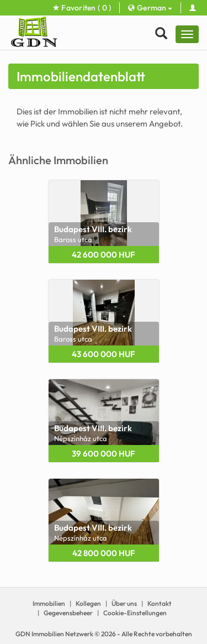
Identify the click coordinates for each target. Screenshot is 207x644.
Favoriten (82, 8)
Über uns (124, 603)
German (150, 8)
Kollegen (88, 603)
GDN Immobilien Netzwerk (54, 634)
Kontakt (160, 603)
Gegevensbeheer (68, 613)
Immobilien (49, 603)
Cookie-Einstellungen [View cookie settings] (135, 613)
